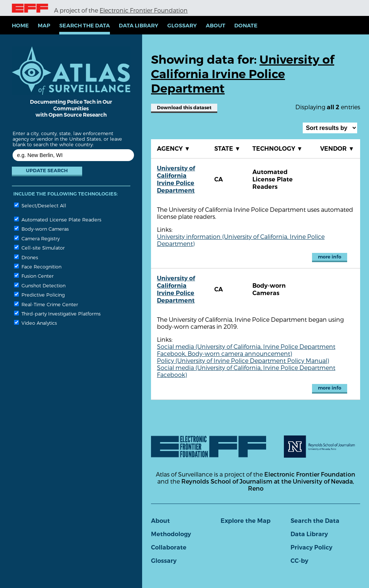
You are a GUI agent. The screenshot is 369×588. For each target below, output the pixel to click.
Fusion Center (34, 276)
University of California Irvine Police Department (176, 179)
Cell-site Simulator (39, 248)
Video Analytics (36, 323)
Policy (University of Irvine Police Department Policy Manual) (243, 360)
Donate (246, 26)
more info (330, 257)
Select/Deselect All (40, 205)
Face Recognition (38, 266)
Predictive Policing (39, 295)
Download (184, 108)
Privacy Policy (311, 547)
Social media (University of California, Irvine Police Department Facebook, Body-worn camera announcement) (246, 350)
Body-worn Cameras (41, 229)
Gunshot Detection (40, 285)
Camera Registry (37, 238)
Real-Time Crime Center (46, 304)
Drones (26, 257)
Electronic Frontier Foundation (144, 10)
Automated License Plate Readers (58, 219)
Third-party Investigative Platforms (57, 313)
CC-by (299, 561)
